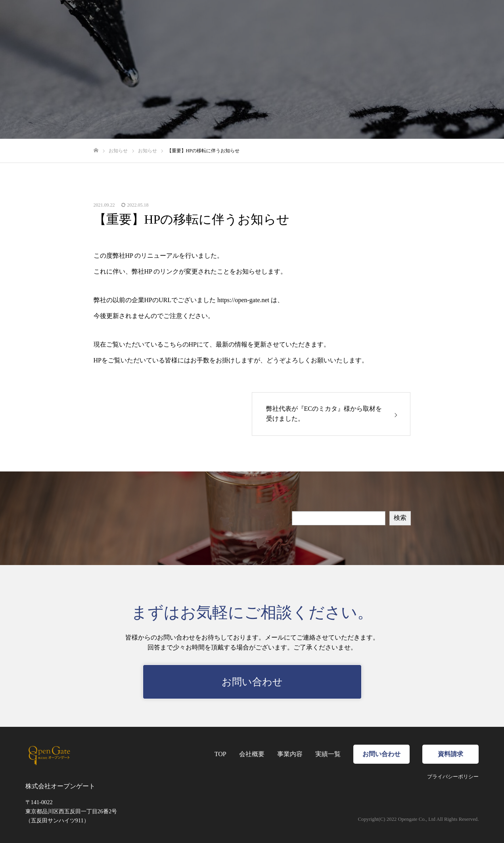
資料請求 (450, 754)
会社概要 (252, 754)
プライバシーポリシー (453, 777)
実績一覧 (328, 754)
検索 (400, 518)
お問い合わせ (252, 682)
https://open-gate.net (243, 300)
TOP (220, 754)
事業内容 (290, 754)
